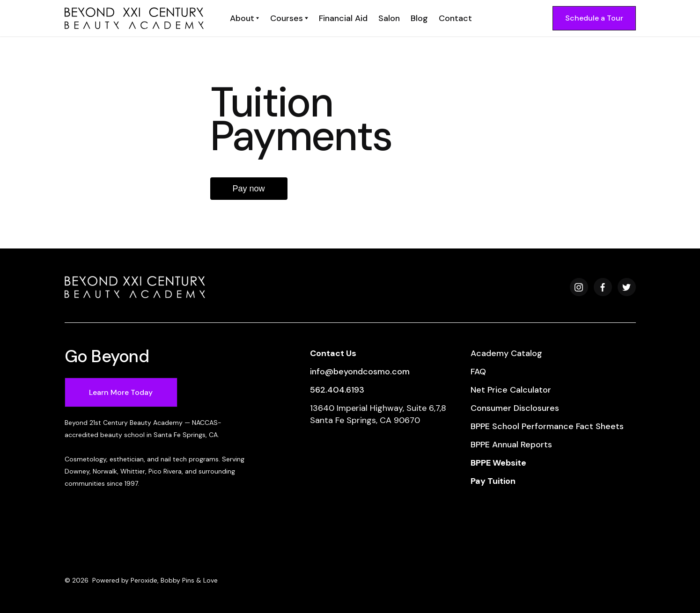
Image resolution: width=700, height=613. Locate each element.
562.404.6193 (337, 390)
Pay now (249, 189)
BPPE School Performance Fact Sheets (547, 426)
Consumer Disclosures (515, 408)
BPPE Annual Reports (511, 445)
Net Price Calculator (511, 390)
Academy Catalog (506, 353)
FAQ (478, 372)
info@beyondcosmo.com (360, 372)
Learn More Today (121, 392)
